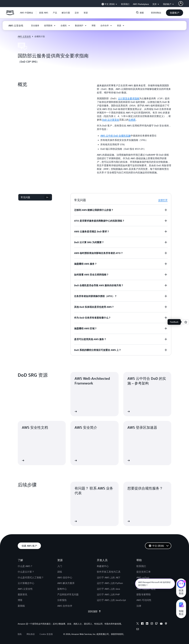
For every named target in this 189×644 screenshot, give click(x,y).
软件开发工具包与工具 (109, 572)
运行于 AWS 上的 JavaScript (111, 600)
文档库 (132, 120)
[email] (138, 630)
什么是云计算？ (26, 572)
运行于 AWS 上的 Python (110, 583)
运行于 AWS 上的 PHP (108, 594)
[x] (138, 624)
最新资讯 (22, 594)
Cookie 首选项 (46, 634)
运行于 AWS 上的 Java (108, 589)
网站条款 (31, 634)
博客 (20, 600)
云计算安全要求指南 (129, 98)
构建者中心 (103, 566)
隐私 (20, 634)
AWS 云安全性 (24, 36)
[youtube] (161, 624)
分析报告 (62, 600)
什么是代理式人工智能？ (31, 577)
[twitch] (157, 624)
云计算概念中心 (26, 583)
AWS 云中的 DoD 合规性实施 (115, 136)
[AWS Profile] (181, 4)
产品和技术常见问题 (68, 594)
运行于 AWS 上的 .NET (109, 577)
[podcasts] (166, 624)
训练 (60, 572)
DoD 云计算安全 (111, 120)
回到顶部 (94, 611)
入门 (60, 566)
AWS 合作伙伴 (65, 606)
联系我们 (141, 566)
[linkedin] (147, 624)
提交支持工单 (144, 572)
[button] (44, 13)
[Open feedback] (186, 322)
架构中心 (62, 589)
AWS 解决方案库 (66, 583)
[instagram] (152, 624)
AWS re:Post (143, 577)
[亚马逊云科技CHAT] (181, 584)
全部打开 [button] (163, 200)
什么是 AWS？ (25, 566)
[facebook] (142, 624)
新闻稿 (21, 606)
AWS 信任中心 (65, 577)
